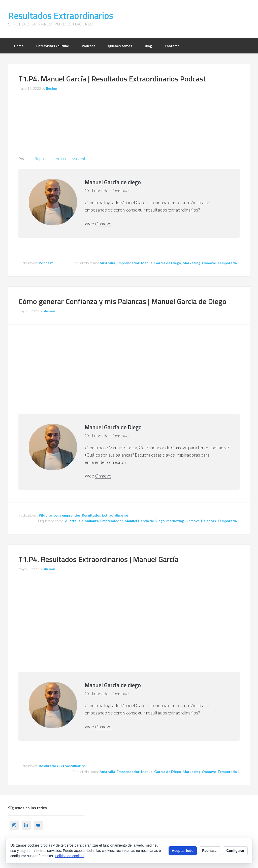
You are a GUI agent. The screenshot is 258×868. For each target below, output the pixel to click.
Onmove (103, 224)
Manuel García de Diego (161, 263)
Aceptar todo (183, 851)
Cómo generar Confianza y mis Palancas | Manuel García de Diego (122, 301)
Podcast (46, 263)
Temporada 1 (229, 263)
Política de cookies (70, 856)
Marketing (191, 263)
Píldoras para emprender (60, 515)
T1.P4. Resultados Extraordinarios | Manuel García (98, 559)
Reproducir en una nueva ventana (63, 158)
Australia (107, 263)
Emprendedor (128, 263)
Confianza (90, 521)
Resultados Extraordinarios (61, 16)
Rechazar (210, 851)
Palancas (208, 521)
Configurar (235, 851)
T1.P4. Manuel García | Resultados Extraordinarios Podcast (112, 79)
